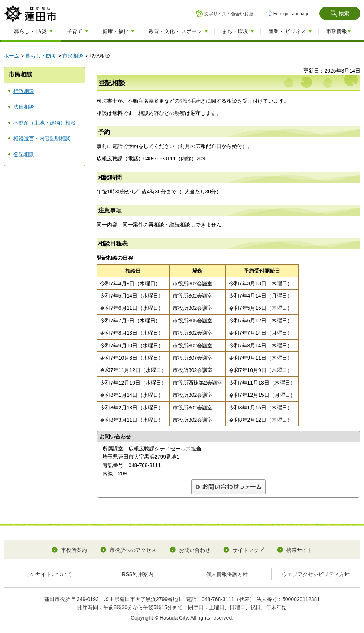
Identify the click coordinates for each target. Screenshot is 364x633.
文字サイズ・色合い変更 (229, 14)
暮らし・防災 (41, 56)
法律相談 (24, 107)
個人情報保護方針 (227, 574)
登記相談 (24, 154)
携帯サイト (299, 550)
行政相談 (24, 91)
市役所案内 (74, 550)
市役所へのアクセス (133, 550)
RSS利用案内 (138, 574)
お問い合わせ (195, 550)
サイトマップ (248, 550)
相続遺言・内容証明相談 (42, 138)
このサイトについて (49, 574)
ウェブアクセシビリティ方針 (316, 574)
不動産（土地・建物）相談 (45, 123)
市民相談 (73, 56)
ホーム (12, 56)
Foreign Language (291, 14)
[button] (340, 13)
